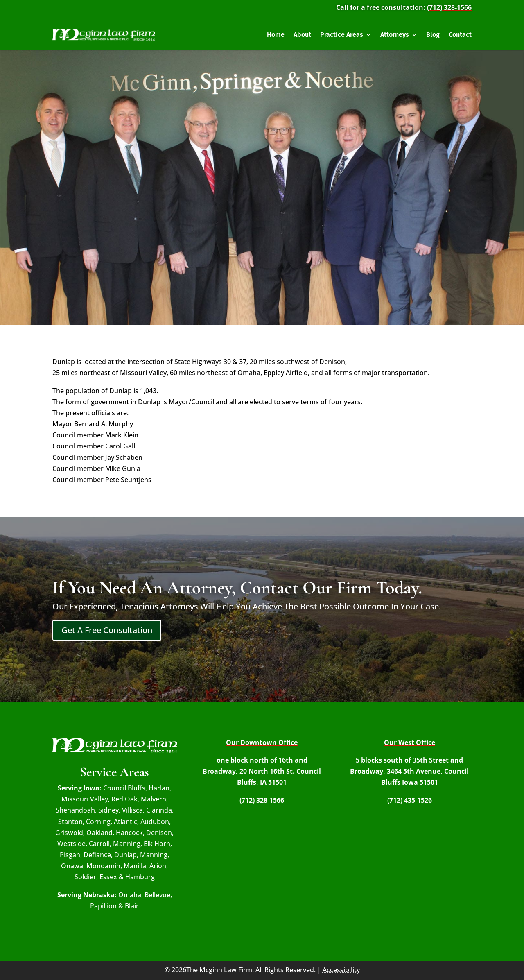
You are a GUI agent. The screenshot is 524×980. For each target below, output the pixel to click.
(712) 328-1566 (449, 7)
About (302, 35)
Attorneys (395, 35)
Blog (433, 35)
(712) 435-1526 (410, 800)
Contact (460, 35)
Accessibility (341, 970)
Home (276, 35)
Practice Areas (342, 35)
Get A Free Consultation (107, 630)
